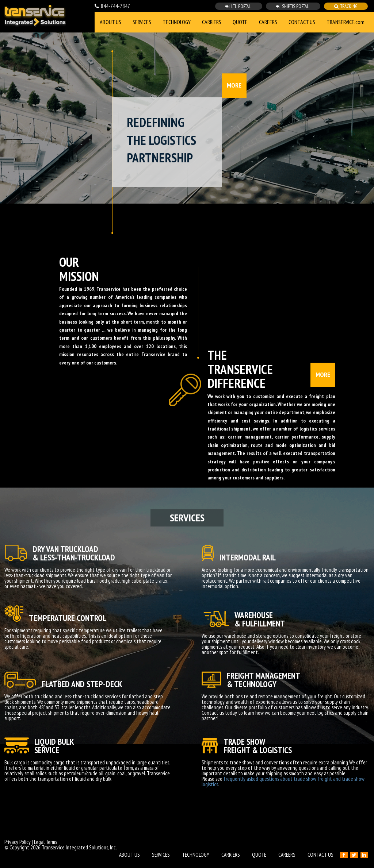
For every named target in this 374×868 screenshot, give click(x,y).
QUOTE (240, 22)
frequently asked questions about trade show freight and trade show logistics (283, 782)
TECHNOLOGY (177, 22)
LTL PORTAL (239, 6)
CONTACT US (302, 22)
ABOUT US (110, 22)
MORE (234, 85)
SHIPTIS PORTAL (293, 6)
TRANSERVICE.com (346, 22)
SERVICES (142, 22)
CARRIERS (212, 22)
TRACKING (346, 6)
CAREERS (268, 22)
